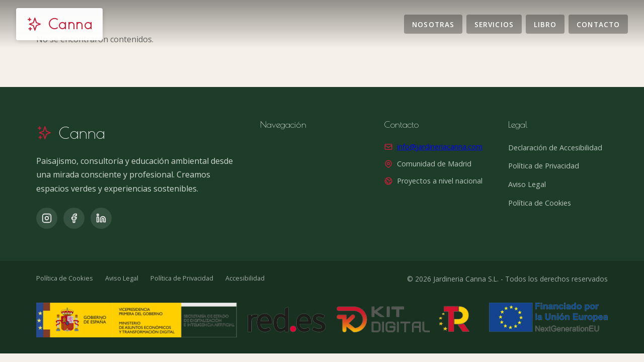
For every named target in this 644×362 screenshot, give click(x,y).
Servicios (494, 24)
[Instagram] (47, 218)
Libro (545, 24)
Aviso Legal (527, 184)
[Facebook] (74, 218)
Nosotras (433, 24)
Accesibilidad (245, 278)
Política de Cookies (540, 203)
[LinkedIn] (101, 218)
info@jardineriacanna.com (440, 147)
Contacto (598, 24)
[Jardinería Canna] (59, 24)
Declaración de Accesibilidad (555, 148)
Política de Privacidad (544, 166)
